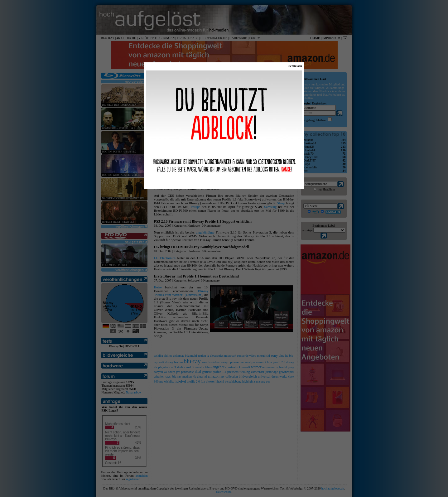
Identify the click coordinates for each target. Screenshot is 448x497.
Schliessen (295, 66)
